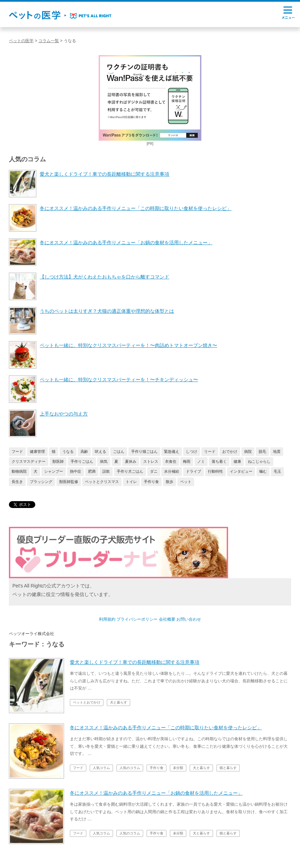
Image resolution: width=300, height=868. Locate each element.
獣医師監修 (69, 482)
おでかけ (230, 451)
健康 (237, 461)
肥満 (92, 471)
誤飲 (106, 471)
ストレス (151, 461)
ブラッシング (41, 482)
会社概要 (167, 619)
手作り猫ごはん (144, 451)
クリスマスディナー (29, 461)
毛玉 (277, 471)
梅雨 (187, 461)
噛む (263, 471)
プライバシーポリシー (137, 619)
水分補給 (172, 471)
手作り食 (151, 482)
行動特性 (215, 471)
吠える (101, 451)
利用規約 (107, 619)
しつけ (192, 451)
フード (17, 451)
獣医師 (58, 461)
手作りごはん (82, 461)
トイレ (131, 482)
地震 (277, 451)
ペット (186, 482)
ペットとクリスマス (102, 482)
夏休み (131, 461)
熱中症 (76, 471)
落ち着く (219, 461)
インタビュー (241, 471)
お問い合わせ (189, 619)
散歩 (170, 482)
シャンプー (54, 471)
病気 (104, 461)
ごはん (119, 451)
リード (210, 451)
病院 (248, 451)
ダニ (154, 471)
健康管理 (37, 451)
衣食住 (171, 461)
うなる (68, 451)
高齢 (84, 451)
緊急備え (172, 451)
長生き (17, 482)
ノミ (201, 461)
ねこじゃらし (259, 461)
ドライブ (193, 471)
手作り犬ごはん (130, 471)
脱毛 (262, 451)
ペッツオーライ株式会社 (32, 634)
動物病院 (19, 471)
